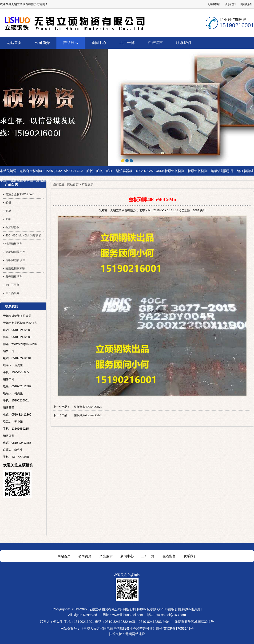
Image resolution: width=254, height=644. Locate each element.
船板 (90, 171)
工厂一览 (148, 556)
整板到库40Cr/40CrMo (88, 407)
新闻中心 (127, 556)
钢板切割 (129, 609)
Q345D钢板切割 (169, 609)
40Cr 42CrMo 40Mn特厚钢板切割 (160, 171)
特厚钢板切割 (198, 171)
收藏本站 (214, 4)
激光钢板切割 (46, 180)
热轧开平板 (12, 285)
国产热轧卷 (12, 293)
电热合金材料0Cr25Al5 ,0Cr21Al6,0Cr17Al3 (51, 171)
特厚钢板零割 (147, 609)
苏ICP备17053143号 (179, 628)
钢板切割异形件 (222, 171)
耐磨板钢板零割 (21, 180)
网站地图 (246, 4)
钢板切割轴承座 (15, 260)
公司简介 (85, 556)
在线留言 (169, 556)
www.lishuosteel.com (128, 615)
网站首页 (73, 185)
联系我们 (230, 4)
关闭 (203, 210)
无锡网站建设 (135, 634)
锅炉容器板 (124, 171)
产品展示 (87, 185)
